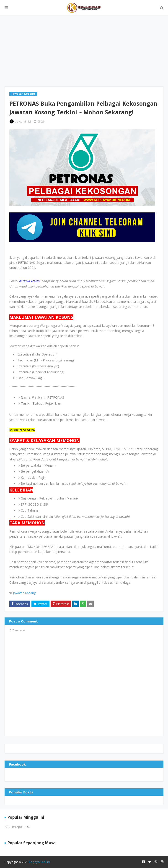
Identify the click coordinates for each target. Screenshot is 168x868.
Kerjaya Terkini (39, 862)
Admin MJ (25, 121)
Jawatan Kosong (24, 593)
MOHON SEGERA (22, 430)
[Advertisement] (84, 51)
